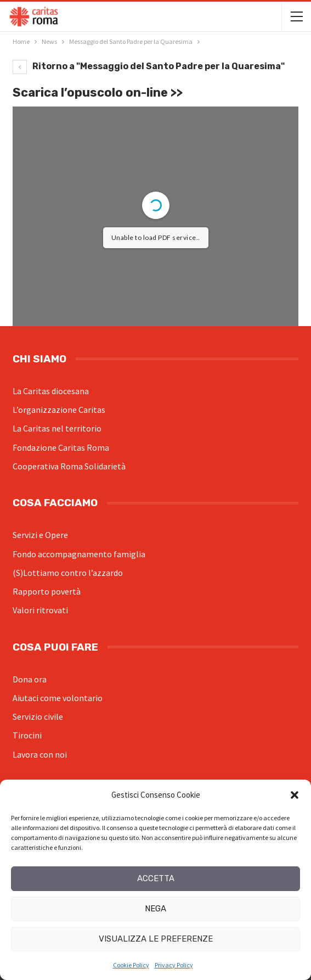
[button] (295, 795)
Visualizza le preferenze (156, 939)
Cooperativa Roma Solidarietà (69, 466)
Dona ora (30, 679)
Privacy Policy (174, 965)
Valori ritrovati (40, 610)
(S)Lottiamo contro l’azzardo (68, 573)
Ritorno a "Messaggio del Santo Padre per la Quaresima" (149, 66)
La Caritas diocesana (51, 391)
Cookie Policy (131, 965)
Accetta (156, 878)
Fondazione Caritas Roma (61, 447)
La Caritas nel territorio (57, 428)
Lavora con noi (40, 754)
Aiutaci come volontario (58, 698)
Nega (155, 909)
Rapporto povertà (47, 591)
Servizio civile (38, 716)
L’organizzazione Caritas (59, 410)
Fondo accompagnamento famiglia (79, 554)
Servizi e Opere (40, 535)
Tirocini (27, 735)
